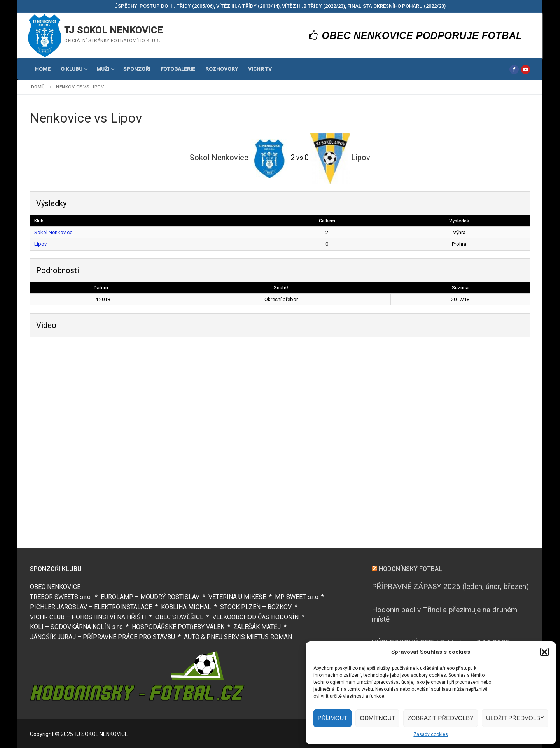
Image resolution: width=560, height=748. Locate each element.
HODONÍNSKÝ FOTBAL (410, 569)
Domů (38, 87)
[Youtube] (526, 69)
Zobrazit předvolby (441, 718)
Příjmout (333, 718)
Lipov (40, 244)
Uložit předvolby (515, 718)
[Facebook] (514, 69)
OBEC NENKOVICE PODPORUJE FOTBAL (416, 35)
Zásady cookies (431, 734)
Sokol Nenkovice (53, 232)
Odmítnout (377, 718)
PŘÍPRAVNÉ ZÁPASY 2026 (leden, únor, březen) (450, 586)
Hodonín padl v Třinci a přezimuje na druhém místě (444, 615)
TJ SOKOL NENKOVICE (113, 30)
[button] (544, 652)
